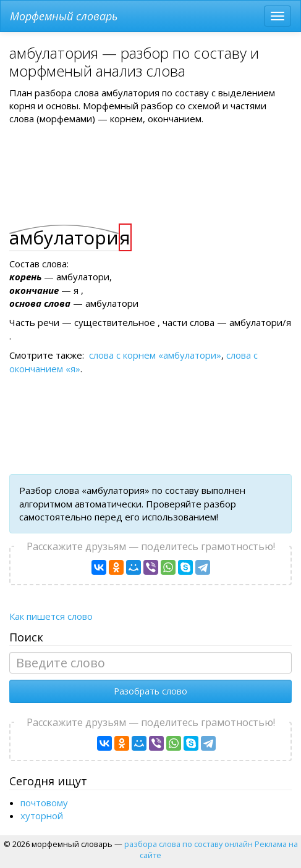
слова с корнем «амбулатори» (155, 355)
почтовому (44, 803)
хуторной (42, 816)
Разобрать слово (150, 691)
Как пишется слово (51, 616)
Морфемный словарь (64, 16)
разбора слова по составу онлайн (189, 844)
